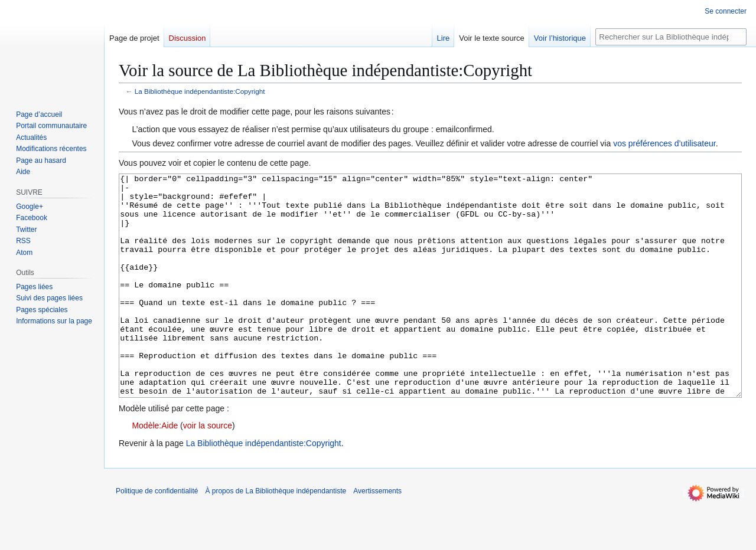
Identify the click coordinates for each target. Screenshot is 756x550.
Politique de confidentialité (157, 535)
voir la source (208, 470)
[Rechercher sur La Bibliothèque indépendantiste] (671, 37)
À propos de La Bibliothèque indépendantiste (276, 535)
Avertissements (377, 535)
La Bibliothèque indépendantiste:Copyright (200, 91)
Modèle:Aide (155, 470)
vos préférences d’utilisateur (664, 143)
